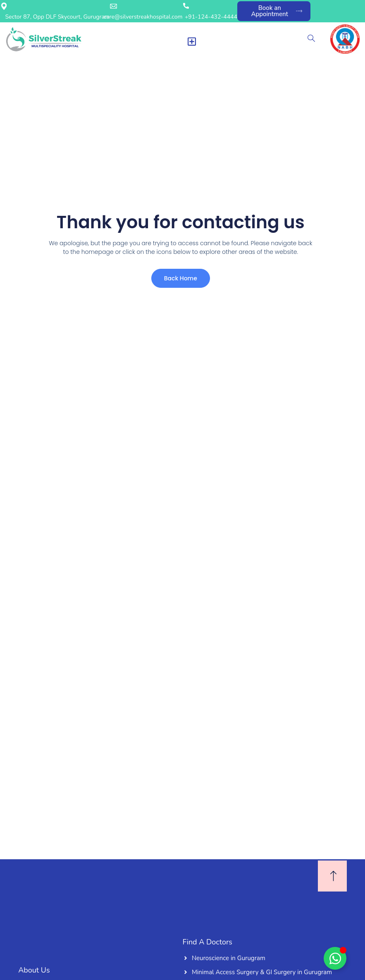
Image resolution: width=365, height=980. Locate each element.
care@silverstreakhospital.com (143, 17)
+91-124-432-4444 (211, 17)
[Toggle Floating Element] (335, 958)
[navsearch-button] (311, 39)
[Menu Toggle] (192, 42)
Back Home (179, 280)
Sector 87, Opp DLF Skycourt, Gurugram (57, 17)
